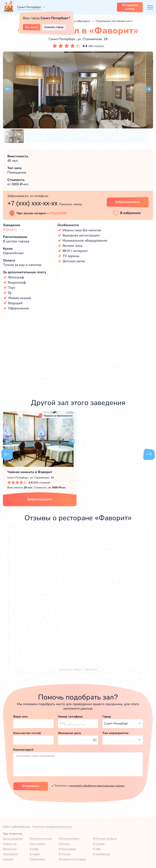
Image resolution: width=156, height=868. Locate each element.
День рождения (13, 839)
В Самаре (99, 844)
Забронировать (40, 499)
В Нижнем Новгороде (72, 859)
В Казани (65, 844)
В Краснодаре (68, 849)
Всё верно (32, 27)
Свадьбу (8, 859)
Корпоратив (10, 854)
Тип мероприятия (115, 733)
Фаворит (10, 229)
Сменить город (54, 27)
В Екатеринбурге (69, 839)
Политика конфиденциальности (52, 827)
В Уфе (97, 849)
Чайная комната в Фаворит (30, 472)
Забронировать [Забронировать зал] (128, 202)
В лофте (35, 854)
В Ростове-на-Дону (105, 839)
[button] (8, 89)
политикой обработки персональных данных (97, 786)
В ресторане (37, 844)
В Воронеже (37, 859)
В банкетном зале (41, 839)
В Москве (65, 854)
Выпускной (10, 849)
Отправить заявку (130, 7)
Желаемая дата (69, 733)
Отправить (31, 786)
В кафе (34, 849)
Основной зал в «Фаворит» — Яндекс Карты (78, 670)
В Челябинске (102, 854)
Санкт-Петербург (29, 7)
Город (107, 716)
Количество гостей (27, 733)
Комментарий (23, 750)
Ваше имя (20, 716)
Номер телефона (70, 716)
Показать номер (71, 204)
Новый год (10, 844)
